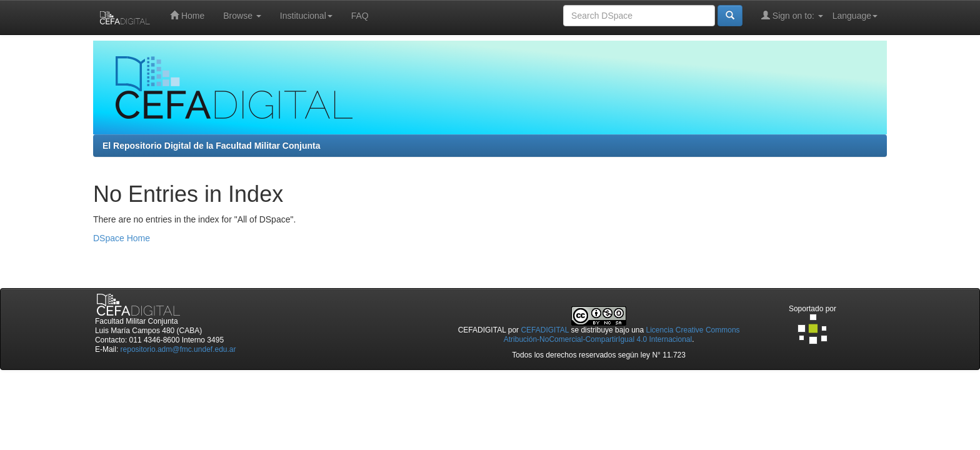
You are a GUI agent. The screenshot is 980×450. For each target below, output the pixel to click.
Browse (242, 16)
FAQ (360, 16)
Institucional (306, 16)
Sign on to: (792, 15)
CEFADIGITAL (545, 330)
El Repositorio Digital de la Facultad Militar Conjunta (211, 146)
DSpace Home (122, 238)
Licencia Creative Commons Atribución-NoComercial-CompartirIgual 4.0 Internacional (622, 335)
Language (855, 16)
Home (187, 15)
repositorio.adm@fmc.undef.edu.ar (178, 349)
